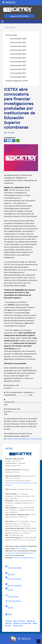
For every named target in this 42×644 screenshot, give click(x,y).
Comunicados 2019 (18, 65)
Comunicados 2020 (18, 62)
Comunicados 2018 (18, 69)
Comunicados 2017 (18, 73)
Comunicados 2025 (18, 42)
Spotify (9, 607)
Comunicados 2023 (18, 50)
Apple (9, 614)
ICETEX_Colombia (13, 578)
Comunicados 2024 (18, 46)
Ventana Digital (21, 548)
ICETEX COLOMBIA (13, 567)
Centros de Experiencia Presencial (18, 483)
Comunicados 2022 (18, 54)
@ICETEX (10, 574)
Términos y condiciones (22, 623)
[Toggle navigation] (3, 22)
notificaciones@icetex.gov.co (24, 558)
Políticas (8, 621)
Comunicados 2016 (18, 77)
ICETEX (9, 589)
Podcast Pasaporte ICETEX (17, 81)
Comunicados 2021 (18, 58)
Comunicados (11, 35)
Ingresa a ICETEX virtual (19, 16)
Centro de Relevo (13, 601)
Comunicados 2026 (18, 39)
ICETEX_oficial (12, 596)
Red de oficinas (19, 621)
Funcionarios (18, 626)
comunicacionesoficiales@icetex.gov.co (20, 553)
